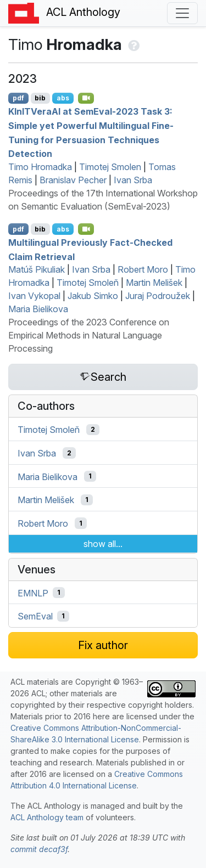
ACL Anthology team (47, 817)
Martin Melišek (154, 283)
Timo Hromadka (40, 167)
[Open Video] (86, 98)
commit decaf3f (39, 849)
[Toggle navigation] (182, 13)
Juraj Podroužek (158, 296)
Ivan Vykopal (34, 296)
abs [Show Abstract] (63, 98)
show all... (103, 544)
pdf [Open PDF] (18, 98)
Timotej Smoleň (88, 283)
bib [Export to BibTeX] (40, 98)
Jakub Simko (93, 296)
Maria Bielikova (38, 309)
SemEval (35, 616)
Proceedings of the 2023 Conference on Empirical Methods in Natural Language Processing (89, 335)
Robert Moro (143, 269)
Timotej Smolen (110, 167)
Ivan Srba (133, 180)
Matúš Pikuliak (37, 269)
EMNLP (33, 593)
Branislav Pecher (73, 180)
